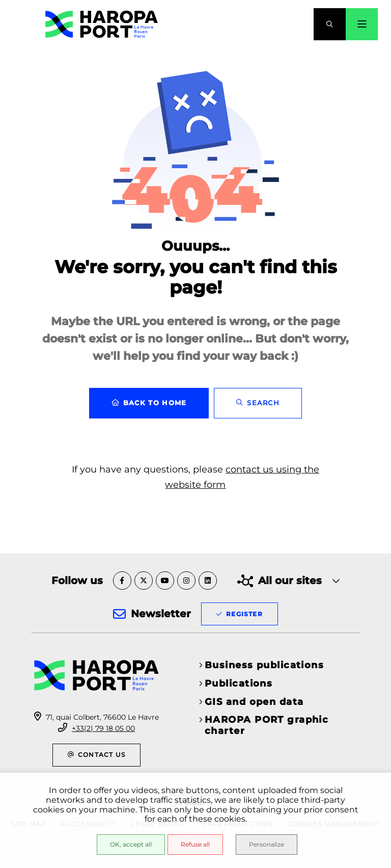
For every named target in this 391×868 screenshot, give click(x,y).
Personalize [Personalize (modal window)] (267, 844)
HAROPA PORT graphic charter (267, 725)
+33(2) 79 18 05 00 (103, 728)
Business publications (264, 665)
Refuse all (195, 844)
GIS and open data (254, 702)
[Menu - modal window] (362, 24)
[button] (330, 24)
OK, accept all (131, 844)
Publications (239, 683)
